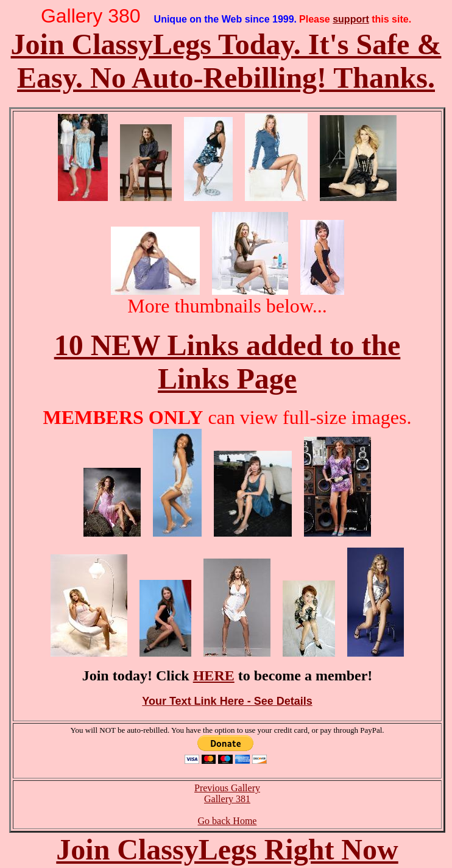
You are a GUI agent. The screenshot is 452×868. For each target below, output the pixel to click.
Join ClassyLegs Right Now (227, 849)
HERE (214, 676)
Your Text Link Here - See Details (227, 701)
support (351, 19)
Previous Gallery (227, 788)
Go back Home (228, 821)
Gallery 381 (227, 799)
